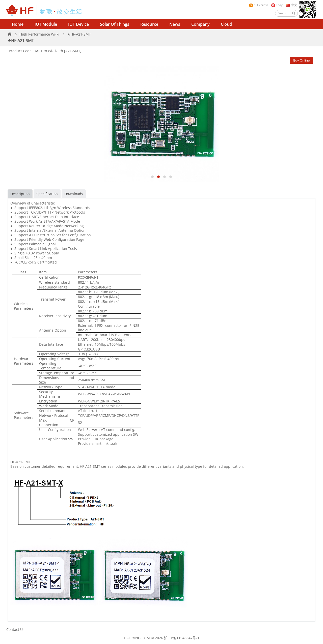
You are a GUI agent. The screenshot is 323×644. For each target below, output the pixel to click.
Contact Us (15, 630)
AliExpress (259, 5)
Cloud (226, 24)
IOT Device (78, 24)
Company (200, 24)
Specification (47, 194)
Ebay (277, 5)
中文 (291, 5)
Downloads (74, 194)
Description (20, 194)
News (175, 24)
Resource (149, 24)
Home (18, 24)
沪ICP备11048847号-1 (182, 638)
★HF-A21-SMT (79, 34)
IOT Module (46, 24)
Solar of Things (115, 24)
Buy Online (301, 60)
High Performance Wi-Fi (39, 34)
